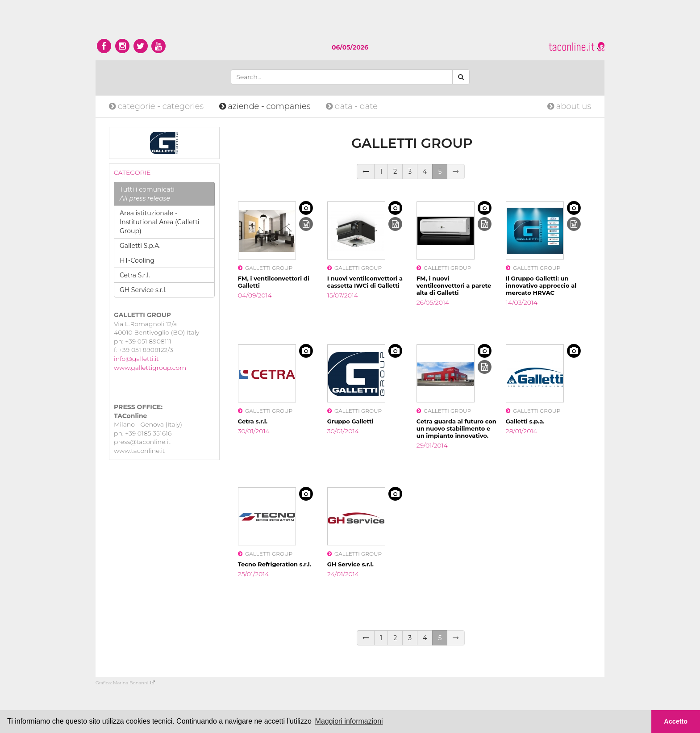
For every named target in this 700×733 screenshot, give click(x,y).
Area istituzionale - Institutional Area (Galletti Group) (160, 222)
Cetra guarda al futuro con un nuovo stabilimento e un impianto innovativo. (456, 428)
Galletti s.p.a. (525, 421)
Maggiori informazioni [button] (349, 721)
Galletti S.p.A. (140, 246)
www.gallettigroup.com (150, 368)
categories (157, 106)
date (352, 106)
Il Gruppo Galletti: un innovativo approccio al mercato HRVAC (541, 285)
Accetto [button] (676, 721)
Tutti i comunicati (147, 194)
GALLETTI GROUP (265, 268)
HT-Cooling (137, 260)
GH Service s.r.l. (143, 290)
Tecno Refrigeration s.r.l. (275, 564)
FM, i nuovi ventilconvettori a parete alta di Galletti (454, 285)
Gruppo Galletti (350, 421)
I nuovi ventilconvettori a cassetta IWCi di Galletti (365, 282)
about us (569, 106)
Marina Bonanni (134, 683)
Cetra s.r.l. (253, 421)
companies (266, 106)
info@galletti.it (136, 359)
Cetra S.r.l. (135, 275)
